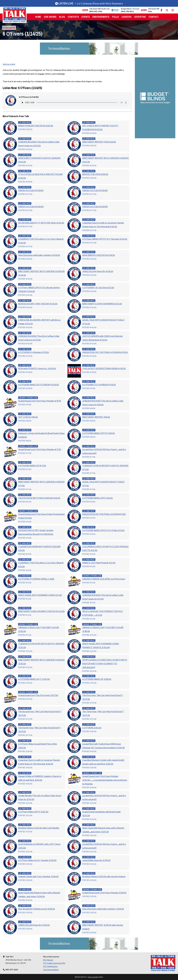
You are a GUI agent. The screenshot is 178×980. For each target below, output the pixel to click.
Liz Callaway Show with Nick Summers (89, 3)
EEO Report (48, 960)
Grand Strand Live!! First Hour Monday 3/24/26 (104, 893)
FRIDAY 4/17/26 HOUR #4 (95, 206)
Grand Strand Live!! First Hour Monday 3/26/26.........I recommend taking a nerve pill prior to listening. (105, 780)
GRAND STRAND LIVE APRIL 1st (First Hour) (104, 579)
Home (38, 17)
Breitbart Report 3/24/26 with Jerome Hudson (104, 876)
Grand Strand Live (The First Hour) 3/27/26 (38, 695)
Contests (73, 17)
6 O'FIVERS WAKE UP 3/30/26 (97, 679)
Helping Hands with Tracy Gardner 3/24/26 (38, 876)
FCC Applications (50, 966)
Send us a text (9, 64)
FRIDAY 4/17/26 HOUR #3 (31, 206)
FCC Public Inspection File (54, 963)
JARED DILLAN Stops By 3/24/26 (34, 925)
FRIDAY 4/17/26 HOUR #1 (31, 190)
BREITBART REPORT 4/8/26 (96, 417)
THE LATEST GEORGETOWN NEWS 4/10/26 (104, 368)
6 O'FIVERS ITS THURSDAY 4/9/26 (99, 385)
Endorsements (101, 17)
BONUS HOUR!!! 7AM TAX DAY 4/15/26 (38, 304)
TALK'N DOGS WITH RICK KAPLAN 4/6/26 (39, 498)
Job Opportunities (51, 970)
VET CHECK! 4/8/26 (28, 417)
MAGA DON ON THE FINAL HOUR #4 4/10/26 (105, 352)
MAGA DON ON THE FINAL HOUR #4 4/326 (104, 514)
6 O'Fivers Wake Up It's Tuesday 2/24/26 (37, 860)
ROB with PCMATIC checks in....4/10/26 (37, 368)
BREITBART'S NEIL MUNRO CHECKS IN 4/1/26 (41, 611)
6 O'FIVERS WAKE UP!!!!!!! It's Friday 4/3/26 (103, 530)
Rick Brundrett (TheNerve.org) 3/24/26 (37, 909)
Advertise (140, 17)
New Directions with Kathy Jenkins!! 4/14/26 (39, 255)
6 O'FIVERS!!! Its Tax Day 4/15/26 (98, 287)
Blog (62, 17)
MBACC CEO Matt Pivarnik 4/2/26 (99, 563)
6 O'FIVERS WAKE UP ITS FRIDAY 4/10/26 (38, 385)
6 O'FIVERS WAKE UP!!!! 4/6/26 (97, 498)
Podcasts (9, 28)
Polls (115, 17)
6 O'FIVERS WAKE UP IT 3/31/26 (34, 679)
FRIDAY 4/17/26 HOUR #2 (95, 190)
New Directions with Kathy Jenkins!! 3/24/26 (103, 909)
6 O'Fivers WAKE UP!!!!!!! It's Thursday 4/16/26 (105, 239)
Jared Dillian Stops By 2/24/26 (96, 860)
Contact (154, 17)
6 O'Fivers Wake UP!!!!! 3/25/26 (33, 812)
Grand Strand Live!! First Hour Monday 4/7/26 (40, 449)
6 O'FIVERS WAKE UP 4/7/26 (32, 465)
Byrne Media (93, 977)
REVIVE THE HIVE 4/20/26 (95, 174)
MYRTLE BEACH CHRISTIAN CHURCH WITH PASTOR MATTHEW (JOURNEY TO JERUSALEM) (105, 663)
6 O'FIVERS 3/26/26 (92, 728)
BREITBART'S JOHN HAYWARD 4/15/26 (102, 304)
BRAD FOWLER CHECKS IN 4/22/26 (36, 126)
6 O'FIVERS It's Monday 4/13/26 (34, 352)
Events (86, 17)
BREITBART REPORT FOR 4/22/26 (99, 142)
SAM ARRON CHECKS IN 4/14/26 (99, 255)
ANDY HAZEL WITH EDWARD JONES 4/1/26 (40, 595)
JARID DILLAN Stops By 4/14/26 (98, 271)
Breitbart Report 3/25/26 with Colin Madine (39, 828)
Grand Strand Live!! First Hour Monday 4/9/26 (40, 401)
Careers (126, 17)
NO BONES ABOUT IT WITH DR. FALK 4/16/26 (41, 223)
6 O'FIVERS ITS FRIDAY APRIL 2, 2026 (36, 579)
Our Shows (50, 17)
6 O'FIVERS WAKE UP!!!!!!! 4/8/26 (99, 433)
